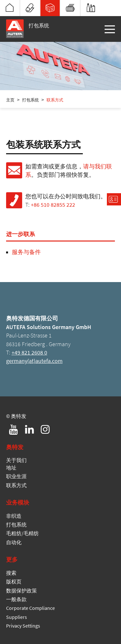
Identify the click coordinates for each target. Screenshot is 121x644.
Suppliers (17, 617)
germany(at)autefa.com (34, 361)
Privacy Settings (23, 626)
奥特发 (10, 8)
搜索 (11, 573)
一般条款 (16, 599)
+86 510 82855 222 (53, 205)
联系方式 (55, 100)
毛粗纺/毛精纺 (70, 8)
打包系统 (50, 8)
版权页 (14, 582)
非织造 (30, 8)
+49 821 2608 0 (29, 353)
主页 (10, 100)
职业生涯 (16, 476)
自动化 (91, 8)
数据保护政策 (22, 591)
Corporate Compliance (30, 608)
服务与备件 (26, 252)
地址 (11, 468)
